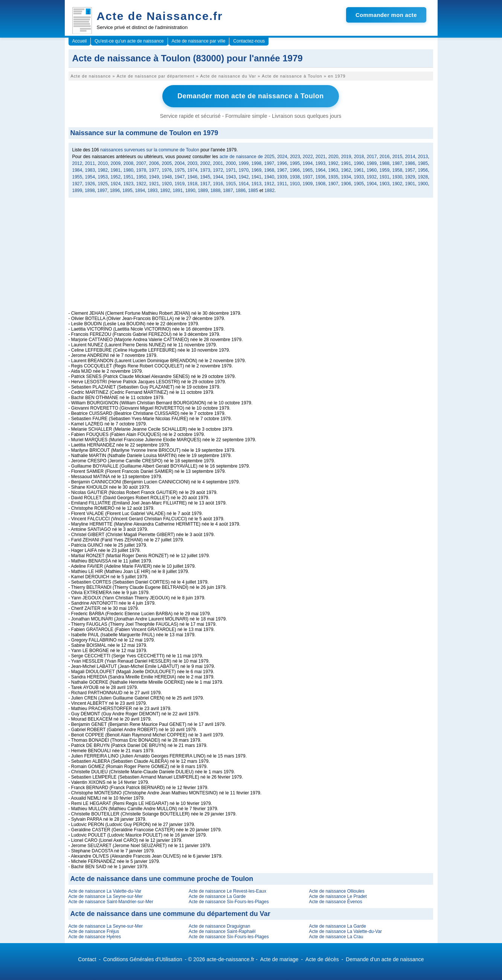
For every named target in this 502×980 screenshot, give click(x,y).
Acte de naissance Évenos (335, 901)
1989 (372, 163)
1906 (346, 183)
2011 (90, 163)
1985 (423, 163)
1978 (141, 169)
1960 (372, 169)
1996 (282, 163)
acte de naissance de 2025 (247, 156)
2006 (154, 163)
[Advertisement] (251, 257)
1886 (240, 190)
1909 (308, 183)
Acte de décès (322, 959)
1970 (244, 169)
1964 (321, 169)
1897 (102, 190)
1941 (257, 176)
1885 (253, 190)
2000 (231, 163)
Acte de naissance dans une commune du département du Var (170, 913)
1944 (218, 176)
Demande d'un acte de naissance (385, 959)
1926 (90, 183)
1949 (154, 176)
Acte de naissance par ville (199, 41)
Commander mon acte (386, 15)
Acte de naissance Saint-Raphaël (222, 931)
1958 (397, 169)
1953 (103, 176)
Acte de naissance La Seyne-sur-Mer (106, 896)
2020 (333, 156)
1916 (218, 183)
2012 (77, 163)
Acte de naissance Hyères (95, 936)
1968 (269, 169)
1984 (77, 169)
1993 (321, 163)
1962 (346, 169)
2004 (180, 163)
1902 (397, 183)
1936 (321, 176)
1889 (203, 190)
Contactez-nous (249, 41)
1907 (333, 183)
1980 (129, 169)
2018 (359, 156)
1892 (165, 190)
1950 (141, 176)
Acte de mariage (279, 959)
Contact (87, 959)
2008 (129, 163)
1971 (231, 169)
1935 (333, 176)
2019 (346, 156)
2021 (321, 156)
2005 (167, 163)
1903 (385, 183)
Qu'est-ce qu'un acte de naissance (129, 41)
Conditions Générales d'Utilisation (143, 959)
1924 (116, 183)
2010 (103, 163)
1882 (269, 190)
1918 (193, 183)
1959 (385, 169)
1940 (269, 176)
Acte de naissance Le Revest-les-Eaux (227, 890)
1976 (167, 169)
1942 (244, 176)
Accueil (80, 41)
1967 (282, 169)
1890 (190, 190)
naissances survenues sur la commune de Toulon (150, 149)
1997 (269, 163)
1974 (193, 169)
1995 (295, 163)
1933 (359, 176)
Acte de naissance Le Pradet (338, 896)
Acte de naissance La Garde (217, 896)
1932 (372, 176)
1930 (397, 176)
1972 (218, 169)
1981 (116, 169)
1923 (129, 183)
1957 (410, 169)
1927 (77, 183)
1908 (321, 183)
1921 (154, 183)
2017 (372, 156)
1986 (410, 163)
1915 (231, 183)
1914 (244, 183)
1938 (295, 176)
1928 (423, 176)
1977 (154, 169)
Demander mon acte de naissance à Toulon (250, 96)
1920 (167, 183)
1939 (282, 176)
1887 (228, 190)
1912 (269, 183)
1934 (346, 176)
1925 (103, 183)
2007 (141, 163)
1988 (385, 163)
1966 (295, 169)
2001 (218, 163)
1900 (423, 183)
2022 (308, 156)
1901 (410, 183)
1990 (359, 163)
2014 (410, 156)
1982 (103, 169)
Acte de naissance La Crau (336, 936)
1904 (372, 183)
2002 (205, 163)
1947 (180, 176)
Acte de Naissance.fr (160, 16)
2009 (116, 163)
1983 (90, 169)
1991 (346, 163)
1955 (77, 176)
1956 (423, 169)
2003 (193, 163)
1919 (180, 183)
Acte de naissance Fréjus (94, 931)
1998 (257, 163)
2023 (295, 156)
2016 (385, 156)
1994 (308, 163)
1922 (141, 183)
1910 (295, 183)
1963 (333, 169)
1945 (205, 176)
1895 (127, 190)
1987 (397, 163)
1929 (410, 176)
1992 (333, 163)
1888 (216, 190)
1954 (90, 176)
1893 (153, 190)
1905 (359, 183)
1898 (90, 190)
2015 (397, 156)
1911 (282, 183)
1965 (308, 169)
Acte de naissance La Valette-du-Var (105, 890)
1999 (244, 163)
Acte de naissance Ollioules (336, 890)
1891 (178, 190)
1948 (167, 176)
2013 (423, 156)
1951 (129, 176)
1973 (205, 169)
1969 (257, 169)
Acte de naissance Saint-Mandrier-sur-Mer (111, 901)
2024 (282, 156)
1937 (308, 176)
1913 (257, 183)
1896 (115, 190)
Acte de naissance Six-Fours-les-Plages (229, 901)
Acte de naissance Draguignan (219, 925)
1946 (193, 176)
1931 (385, 176)
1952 (116, 176)
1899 (77, 190)
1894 (140, 190)
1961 (359, 169)
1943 (231, 176)
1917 (205, 183)
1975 (180, 169)
